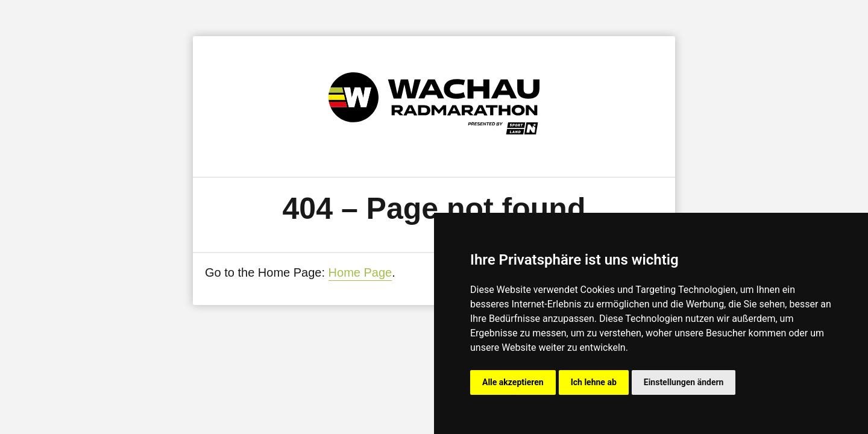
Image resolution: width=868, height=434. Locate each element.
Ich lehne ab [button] (594, 382)
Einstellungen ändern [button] (684, 382)
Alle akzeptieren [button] (513, 382)
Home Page (360, 272)
